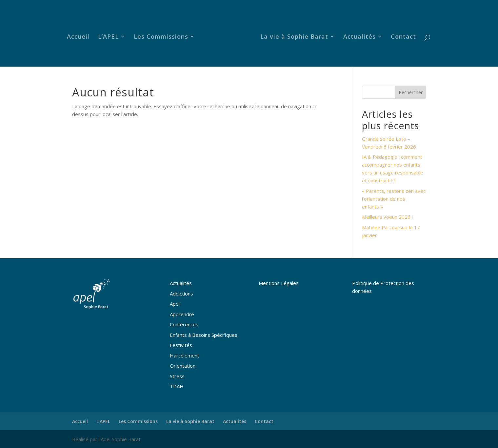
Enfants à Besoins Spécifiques (204, 335)
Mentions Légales (279, 283)
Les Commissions (161, 37)
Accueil (78, 37)
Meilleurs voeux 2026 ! (387, 217)
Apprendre (182, 314)
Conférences (184, 324)
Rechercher (411, 92)
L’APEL (108, 37)
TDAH (177, 386)
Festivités (181, 345)
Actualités (359, 37)
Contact (403, 37)
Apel (175, 304)
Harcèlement (185, 356)
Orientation (183, 366)
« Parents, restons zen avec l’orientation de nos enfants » (394, 199)
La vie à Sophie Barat (294, 37)
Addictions (181, 294)
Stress (177, 376)
